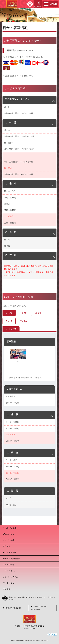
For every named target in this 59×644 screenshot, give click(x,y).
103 (18, 361)
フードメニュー (10, 583)
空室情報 (7, 546)
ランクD (23, 313)
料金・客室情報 (10, 552)
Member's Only (10, 528)
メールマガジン (10, 571)
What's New (8, 534)
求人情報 (7, 589)
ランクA (23, 321)
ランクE (9, 313)
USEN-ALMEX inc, (27, 640)
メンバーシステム (11, 577)
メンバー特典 (9, 540)
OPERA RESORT (13, 608)
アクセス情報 (9, 565)
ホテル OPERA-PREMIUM (39, 608)
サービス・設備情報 (11, 559)
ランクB (9, 321)
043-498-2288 (29, 629)
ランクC (38, 313)
